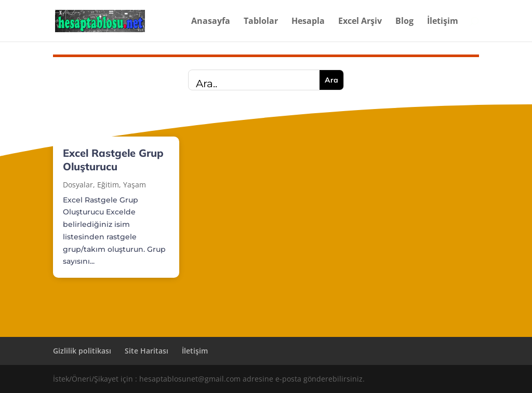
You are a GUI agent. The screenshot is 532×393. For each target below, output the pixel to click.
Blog (404, 22)
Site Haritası (147, 351)
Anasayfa (211, 22)
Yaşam (135, 185)
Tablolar (261, 22)
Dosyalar (78, 185)
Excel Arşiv (360, 22)
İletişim (443, 22)
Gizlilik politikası (82, 351)
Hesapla (308, 22)
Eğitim (108, 185)
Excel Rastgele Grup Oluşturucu (113, 160)
